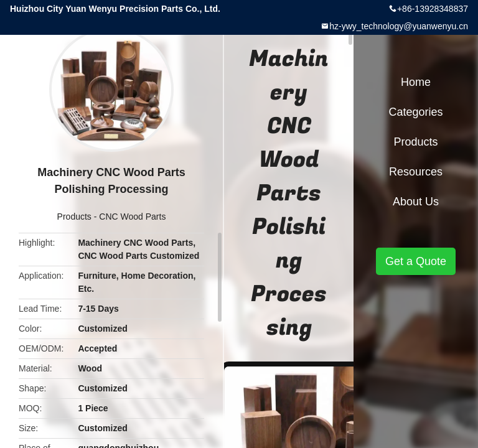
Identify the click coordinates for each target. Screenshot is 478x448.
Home (416, 82)
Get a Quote (416, 261)
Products (74, 217)
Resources (416, 172)
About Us (416, 202)
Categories (415, 112)
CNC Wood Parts (132, 217)
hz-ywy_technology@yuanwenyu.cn (399, 26)
